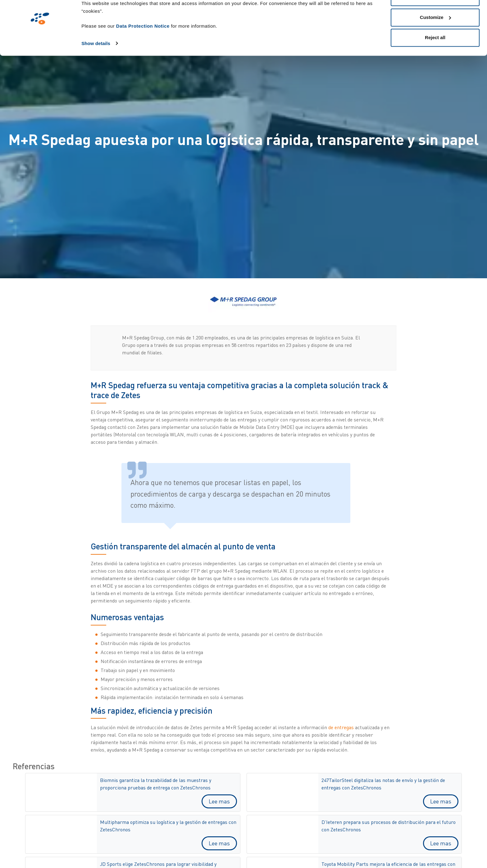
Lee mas (219, 801)
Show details (96, 63)
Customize (435, 37)
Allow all (435, 16)
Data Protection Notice (143, 45)
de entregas (341, 727)
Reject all (435, 57)
